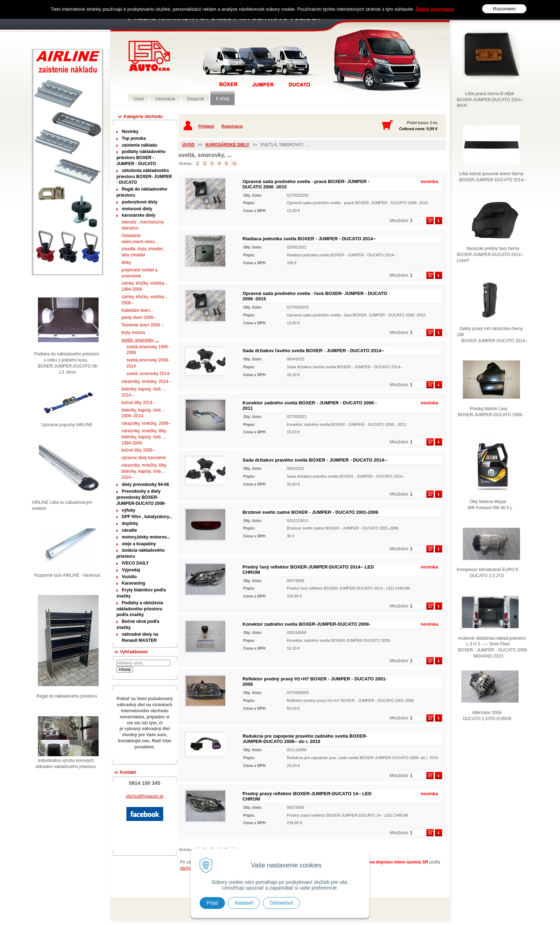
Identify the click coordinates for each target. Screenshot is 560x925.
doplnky (130, 523)
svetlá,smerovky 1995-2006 (148, 350)
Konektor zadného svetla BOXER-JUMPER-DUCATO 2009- (306, 624)
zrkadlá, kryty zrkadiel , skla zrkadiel (143, 252)
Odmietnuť (281, 903)
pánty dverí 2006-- (139, 318)
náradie (129, 530)
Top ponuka (134, 138)
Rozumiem (504, 9)
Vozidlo (129, 577)
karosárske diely (139, 215)
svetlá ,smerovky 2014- (148, 374)
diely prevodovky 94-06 (145, 484)
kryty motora (133, 333)
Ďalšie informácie (435, 9)
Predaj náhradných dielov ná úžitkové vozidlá (149, 56)
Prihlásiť (206, 126)
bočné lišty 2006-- (138, 450)
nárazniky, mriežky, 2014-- (146, 382)
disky (126, 262)
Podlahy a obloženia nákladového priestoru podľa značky (140, 609)
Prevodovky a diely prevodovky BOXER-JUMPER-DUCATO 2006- (141, 497)
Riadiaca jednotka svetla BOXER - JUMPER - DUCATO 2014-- (309, 239)
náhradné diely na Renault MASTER (140, 637)
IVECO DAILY (135, 563)
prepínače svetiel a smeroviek (139, 273)
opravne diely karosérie (144, 458)
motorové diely (137, 209)
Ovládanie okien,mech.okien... (140, 239)
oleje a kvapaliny (139, 544)
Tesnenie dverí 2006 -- (143, 325)
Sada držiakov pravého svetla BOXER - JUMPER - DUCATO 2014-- (315, 460)
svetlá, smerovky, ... (140, 340)
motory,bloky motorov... (146, 537)
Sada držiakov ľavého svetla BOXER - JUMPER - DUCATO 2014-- (313, 351)
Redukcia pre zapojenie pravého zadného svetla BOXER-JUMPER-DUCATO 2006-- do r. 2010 (305, 739)
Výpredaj (131, 570)
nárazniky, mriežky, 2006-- (146, 423)
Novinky (130, 132)
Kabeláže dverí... (137, 310)
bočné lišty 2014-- (138, 403)
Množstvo (399, 221)
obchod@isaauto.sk (145, 796)
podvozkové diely (140, 202)
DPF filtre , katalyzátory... (147, 517)
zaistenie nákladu (139, 145)
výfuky (129, 510)
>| (234, 163)
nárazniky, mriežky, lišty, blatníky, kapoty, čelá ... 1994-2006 (144, 437)
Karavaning (133, 583)
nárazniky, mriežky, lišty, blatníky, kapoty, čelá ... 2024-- (144, 471)
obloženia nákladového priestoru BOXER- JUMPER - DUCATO (144, 177)
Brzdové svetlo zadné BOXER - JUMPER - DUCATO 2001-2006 (310, 512)
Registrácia (232, 126)
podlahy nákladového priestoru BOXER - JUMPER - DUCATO (141, 158)
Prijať (212, 903)
